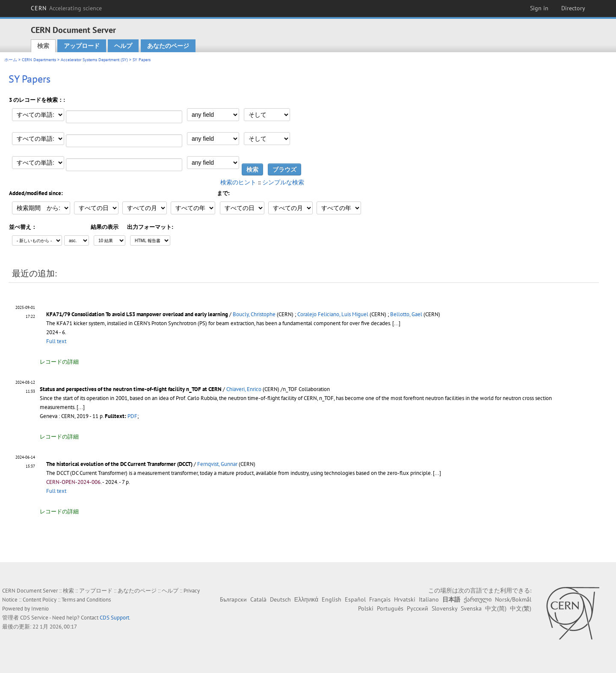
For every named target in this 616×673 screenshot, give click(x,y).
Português (390, 608)
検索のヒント (238, 182)
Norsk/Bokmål (513, 599)
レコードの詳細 (59, 362)
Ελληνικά (306, 599)
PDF (132, 416)
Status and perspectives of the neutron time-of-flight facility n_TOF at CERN (131, 389)
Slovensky (444, 608)
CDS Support (114, 618)
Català (258, 599)
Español (355, 599)
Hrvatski (405, 599)
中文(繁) (521, 608)
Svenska (471, 608)
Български (233, 599)
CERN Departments (39, 60)
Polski (366, 608)
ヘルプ (123, 46)
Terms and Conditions (86, 600)
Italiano (429, 599)
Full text (56, 341)
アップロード (82, 46)
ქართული (478, 599)
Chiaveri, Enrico (244, 389)
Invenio (40, 609)
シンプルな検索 (283, 182)
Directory (573, 8)
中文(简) (496, 608)
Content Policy (40, 600)
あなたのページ (168, 46)
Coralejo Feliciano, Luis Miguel (333, 314)
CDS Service (34, 618)
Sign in (539, 8)
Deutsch (280, 599)
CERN (66, 8)
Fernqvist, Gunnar (217, 464)
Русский (418, 608)
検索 (43, 46)
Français (380, 599)
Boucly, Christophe (254, 314)
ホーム (11, 60)
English (332, 599)
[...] (396, 323)
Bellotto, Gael (406, 314)
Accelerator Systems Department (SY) (94, 60)
